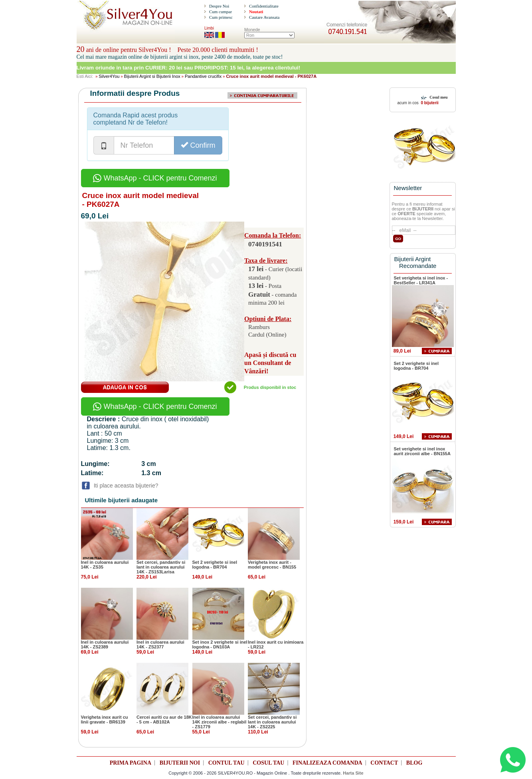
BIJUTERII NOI (180, 763)
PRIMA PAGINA (131, 763)
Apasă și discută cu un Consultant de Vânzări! (270, 363)
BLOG (414, 763)
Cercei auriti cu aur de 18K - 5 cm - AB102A (164, 720)
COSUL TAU (268, 763)
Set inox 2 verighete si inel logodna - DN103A (220, 644)
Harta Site (353, 773)
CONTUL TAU (226, 763)
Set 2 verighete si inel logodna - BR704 (215, 565)
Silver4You (109, 76)
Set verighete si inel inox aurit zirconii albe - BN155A (422, 451)
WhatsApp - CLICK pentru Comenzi (155, 178)
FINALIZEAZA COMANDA (327, 763)
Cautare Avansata (264, 17)
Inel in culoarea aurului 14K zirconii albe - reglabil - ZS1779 (220, 722)
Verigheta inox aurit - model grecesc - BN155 (272, 565)
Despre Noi (219, 6)
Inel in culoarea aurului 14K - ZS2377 (160, 644)
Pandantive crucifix (203, 76)
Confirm (198, 145)
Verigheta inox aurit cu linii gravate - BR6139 (105, 720)
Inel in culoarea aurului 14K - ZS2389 (105, 644)
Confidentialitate (264, 6)
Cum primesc (221, 17)
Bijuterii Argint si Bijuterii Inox (152, 76)
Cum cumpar (221, 12)
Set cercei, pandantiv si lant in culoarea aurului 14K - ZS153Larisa (161, 567)
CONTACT (384, 763)
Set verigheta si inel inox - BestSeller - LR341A (421, 280)
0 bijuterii (429, 103)
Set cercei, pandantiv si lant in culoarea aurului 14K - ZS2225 (272, 722)
